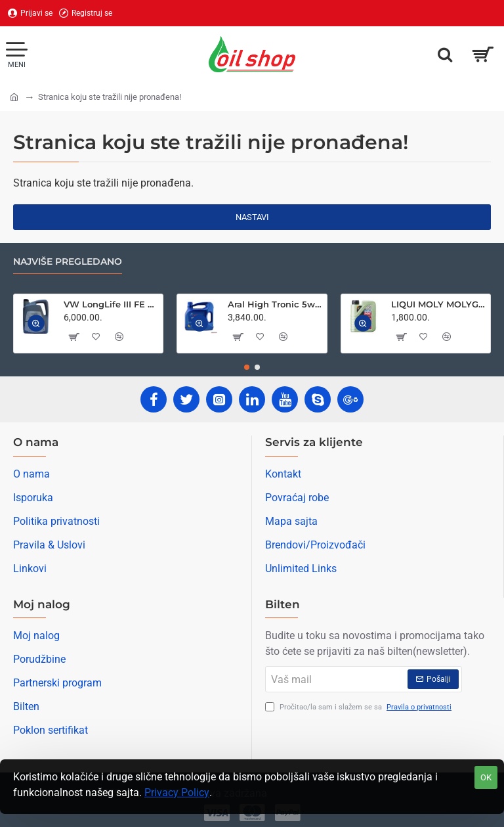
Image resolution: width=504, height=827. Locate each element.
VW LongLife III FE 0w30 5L (111, 304)
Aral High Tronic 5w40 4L (275, 304)
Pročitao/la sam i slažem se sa (360, 708)
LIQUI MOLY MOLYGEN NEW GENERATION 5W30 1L (438, 304)
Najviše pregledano (68, 262)
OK (486, 777)
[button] (36, 324)
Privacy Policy (177, 793)
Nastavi (252, 217)
